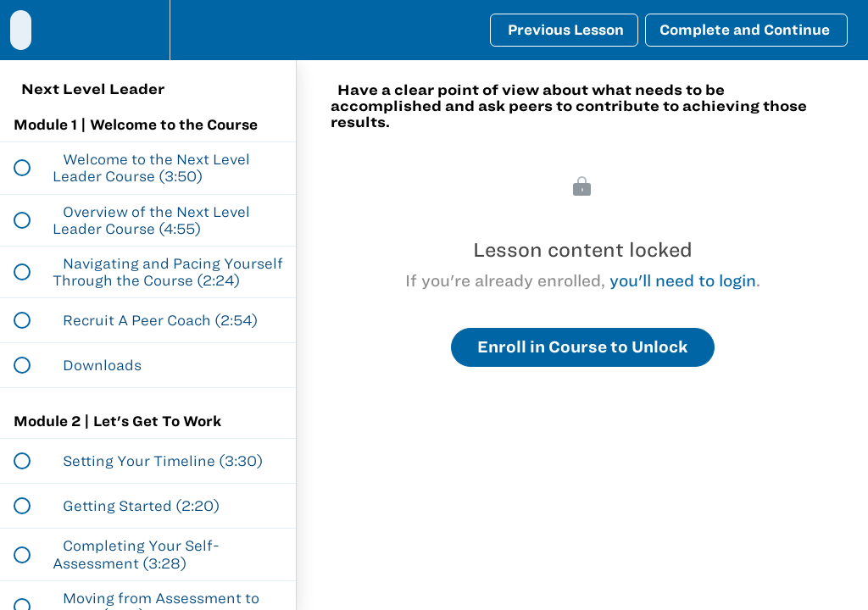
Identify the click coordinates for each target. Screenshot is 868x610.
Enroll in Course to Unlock (583, 347)
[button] (21, 30)
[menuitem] (148, 30)
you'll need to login (683, 281)
